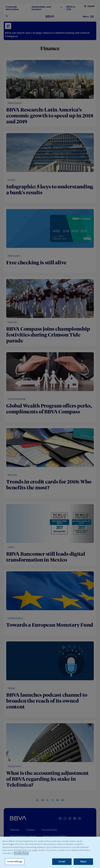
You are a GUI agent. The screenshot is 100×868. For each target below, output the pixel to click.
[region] (50, 852)
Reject (83, 862)
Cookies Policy (21, 853)
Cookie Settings (15, 862)
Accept (62, 862)
